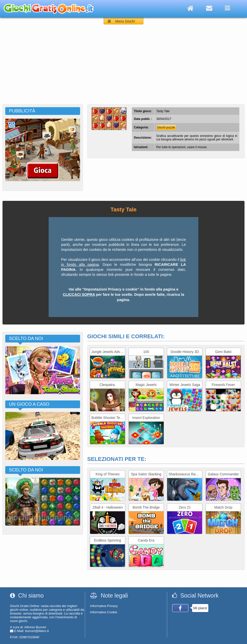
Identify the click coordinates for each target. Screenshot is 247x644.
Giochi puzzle (166, 127)
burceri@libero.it (37, 631)
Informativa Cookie (104, 612)
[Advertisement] (123, 67)
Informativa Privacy (104, 606)
